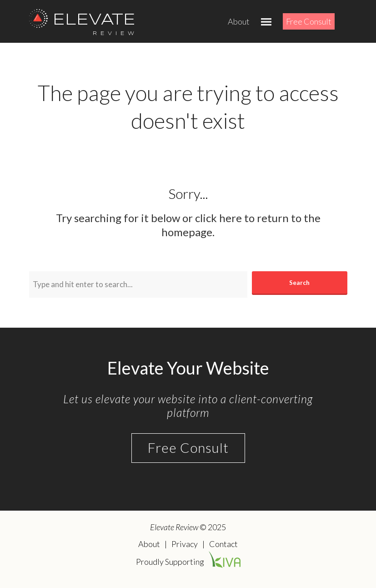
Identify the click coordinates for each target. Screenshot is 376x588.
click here (218, 218)
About (239, 21)
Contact (223, 544)
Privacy (185, 544)
